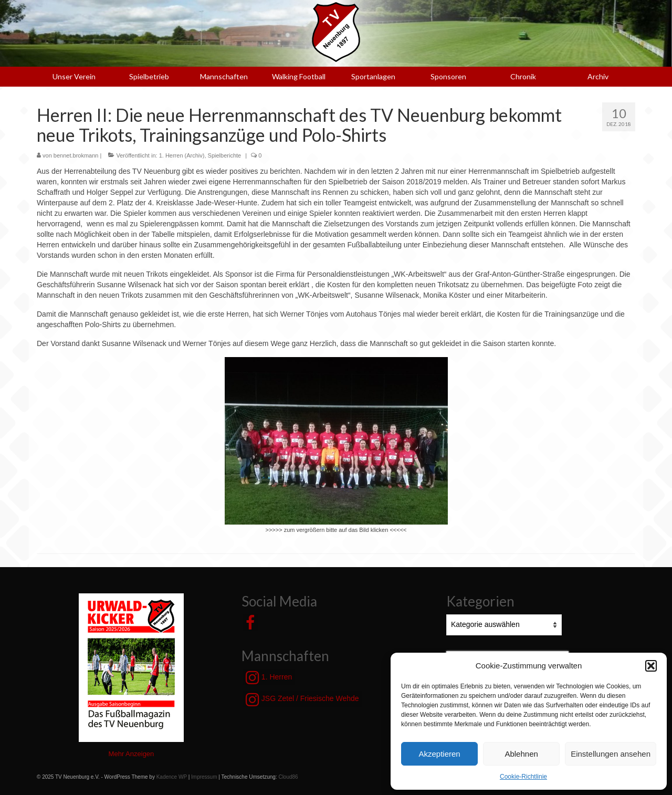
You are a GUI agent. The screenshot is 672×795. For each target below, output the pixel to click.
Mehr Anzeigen (132, 754)
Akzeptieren (439, 754)
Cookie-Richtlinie (523, 777)
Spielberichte (225, 155)
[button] (651, 666)
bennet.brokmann (76, 155)
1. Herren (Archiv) (182, 155)
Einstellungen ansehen (611, 754)
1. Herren (269, 677)
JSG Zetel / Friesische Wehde (302, 699)
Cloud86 (288, 777)
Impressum (204, 777)
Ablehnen (521, 754)
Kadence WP (172, 777)
